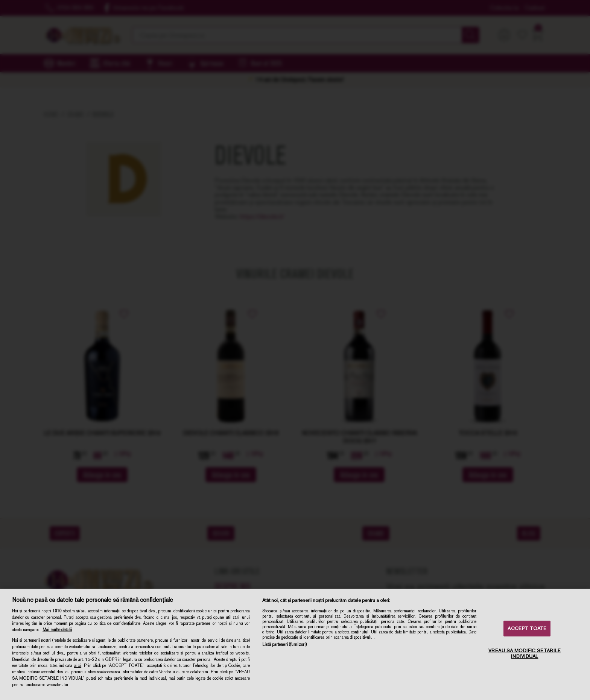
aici (78, 665)
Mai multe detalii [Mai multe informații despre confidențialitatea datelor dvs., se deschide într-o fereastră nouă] (57, 630)
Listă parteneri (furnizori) (284, 644)
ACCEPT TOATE (527, 628)
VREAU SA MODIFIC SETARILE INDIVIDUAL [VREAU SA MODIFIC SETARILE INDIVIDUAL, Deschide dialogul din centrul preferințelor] (525, 654)
